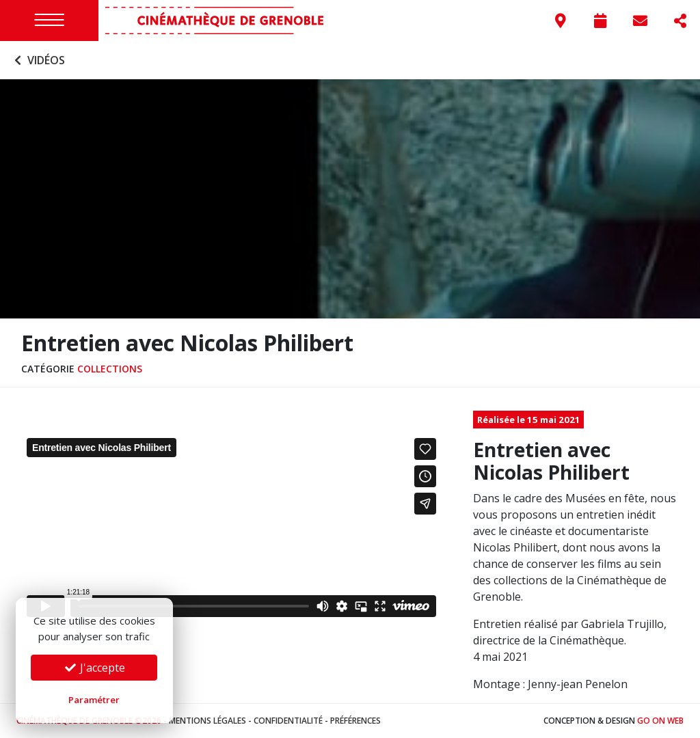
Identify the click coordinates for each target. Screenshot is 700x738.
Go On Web (660, 721)
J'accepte (94, 668)
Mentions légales (207, 721)
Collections (110, 369)
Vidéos (38, 60)
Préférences (355, 721)
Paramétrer (94, 700)
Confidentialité (288, 721)
